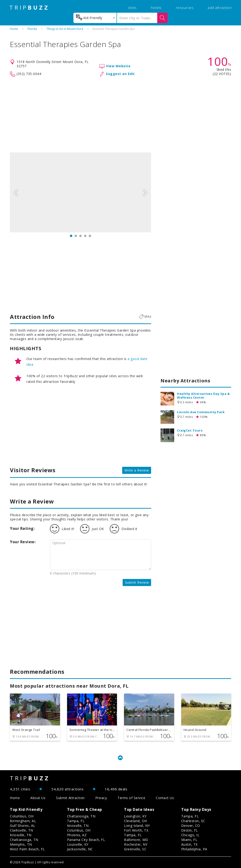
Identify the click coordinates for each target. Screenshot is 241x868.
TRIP (29, 8)
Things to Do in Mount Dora (65, 29)
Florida (32, 29)
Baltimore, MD (136, 840)
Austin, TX (189, 844)
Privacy (101, 798)
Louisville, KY (78, 844)
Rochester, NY (136, 844)
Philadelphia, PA (194, 849)
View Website (118, 66)
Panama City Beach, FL (86, 840)
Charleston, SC (193, 821)
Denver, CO (191, 826)
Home (14, 29)
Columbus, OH (22, 816)
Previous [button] (16, 192)
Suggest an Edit (120, 74)
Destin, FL (190, 830)
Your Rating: (22, 528)
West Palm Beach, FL (27, 849)
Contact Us (165, 798)
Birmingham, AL (23, 821)
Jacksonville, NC (80, 849)
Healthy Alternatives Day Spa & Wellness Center (203, 396)
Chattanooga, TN (24, 840)
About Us (38, 798)
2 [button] (76, 236)
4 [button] (85, 236)
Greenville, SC (135, 849)
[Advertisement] (120, 115)
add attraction (220, 8)
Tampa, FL (76, 821)
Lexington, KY (135, 816)
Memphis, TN (21, 844)
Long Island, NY (137, 826)
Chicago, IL (190, 835)
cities (132, 8)
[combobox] (95, 18)
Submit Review (137, 582)
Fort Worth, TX (136, 830)
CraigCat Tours (190, 430)
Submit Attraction (70, 798)
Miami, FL (189, 840)
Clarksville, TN (22, 830)
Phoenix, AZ (77, 835)
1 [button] (71, 236)
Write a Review (137, 470)
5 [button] (90, 236)
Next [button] (145, 192)
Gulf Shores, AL (23, 826)
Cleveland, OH (136, 821)
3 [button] (80, 236)
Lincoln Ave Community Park (201, 412)
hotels (156, 8)
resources (185, 8)
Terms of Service (131, 798)
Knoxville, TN (21, 835)
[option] (80, 192)
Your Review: (23, 542)
